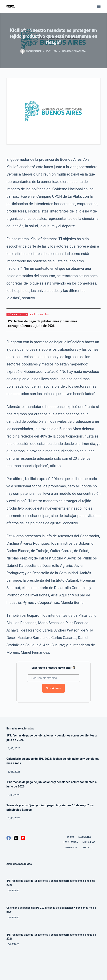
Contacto (87, 848)
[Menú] (99, 6)
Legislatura (71, 842)
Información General (74, 51)
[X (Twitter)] (16, 838)
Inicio (71, 837)
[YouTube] (23, 838)
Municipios (89, 842)
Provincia (71, 848)
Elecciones (85, 837)
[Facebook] (9, 838)
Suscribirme (54, 688)
